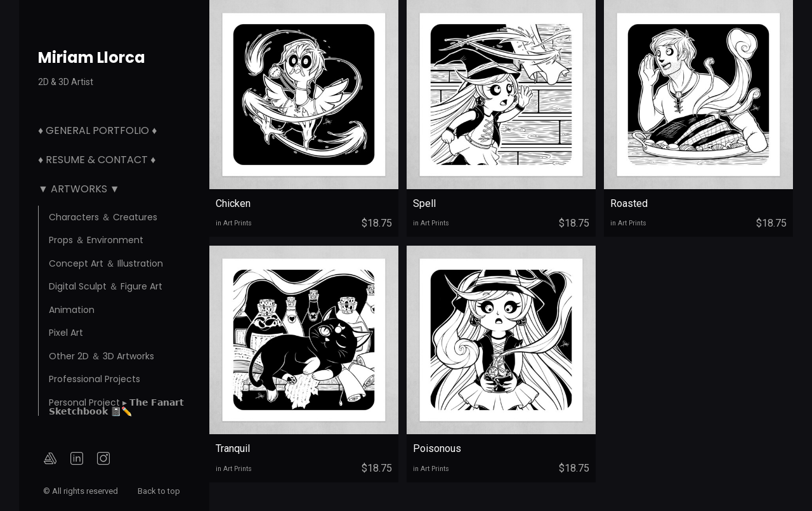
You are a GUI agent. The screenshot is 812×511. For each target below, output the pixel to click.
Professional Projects (95, 379)
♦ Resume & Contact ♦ (97, 160)
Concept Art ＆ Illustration (106, 263)
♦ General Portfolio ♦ (97, 130)
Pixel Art (66, 333)
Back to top (160, 491)
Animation (72, 310)
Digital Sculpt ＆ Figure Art (106, 286)
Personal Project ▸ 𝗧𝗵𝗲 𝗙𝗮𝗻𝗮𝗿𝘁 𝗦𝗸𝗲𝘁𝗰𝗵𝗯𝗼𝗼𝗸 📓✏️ (116, 407)
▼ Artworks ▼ (79, 189)
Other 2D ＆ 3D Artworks (101, 356)
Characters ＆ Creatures (103, 217)
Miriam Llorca (92, 57)
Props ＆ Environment (96, 240)
